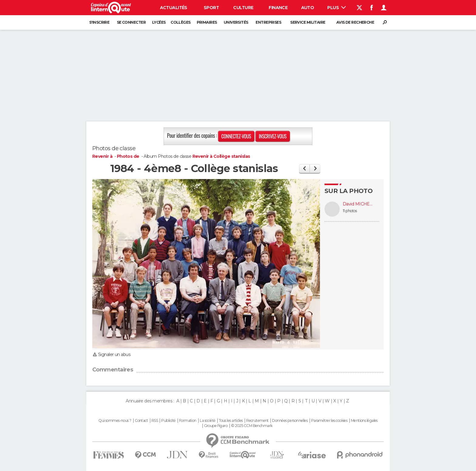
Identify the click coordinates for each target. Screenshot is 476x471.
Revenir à (103, 156)
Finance (278, 8)
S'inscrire (99, 22)
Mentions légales (364, 421)
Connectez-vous (236, 136)
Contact (141, 421)
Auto (308, 8)
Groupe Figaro (216, 426)
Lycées (159, 22)
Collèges (181, 22)
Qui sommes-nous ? (115, 421)
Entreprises (268, 22)
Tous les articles (231, 421)
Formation (188, 421)
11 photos (350, 211)
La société (207, 421)
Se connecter (131, 22)
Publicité (168, 421)
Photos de (129, 156)
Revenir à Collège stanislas (221, 156)
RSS (155, 421)
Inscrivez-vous (272, 136)
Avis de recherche (355, 22)
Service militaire (308, 22)
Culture (243, 8)
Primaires (207, 22)
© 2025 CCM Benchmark (252, 426)
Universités (236, 22)
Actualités (174, 8)
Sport (211, 8)
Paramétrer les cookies (329, 421)
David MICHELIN (358, 204)
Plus (337, 8)
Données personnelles (290, 421)
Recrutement (257, 421)
